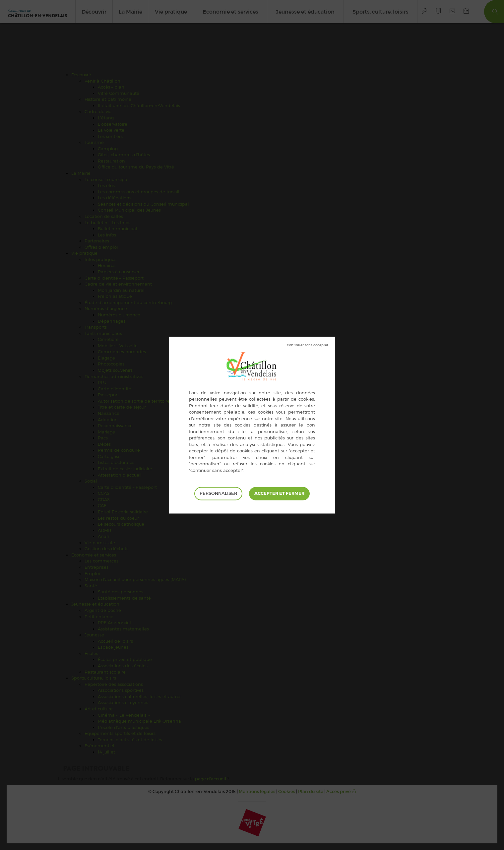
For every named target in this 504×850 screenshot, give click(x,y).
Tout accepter (279, 493)
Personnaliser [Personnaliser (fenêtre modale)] (218, 493)
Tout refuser (308, 345)
